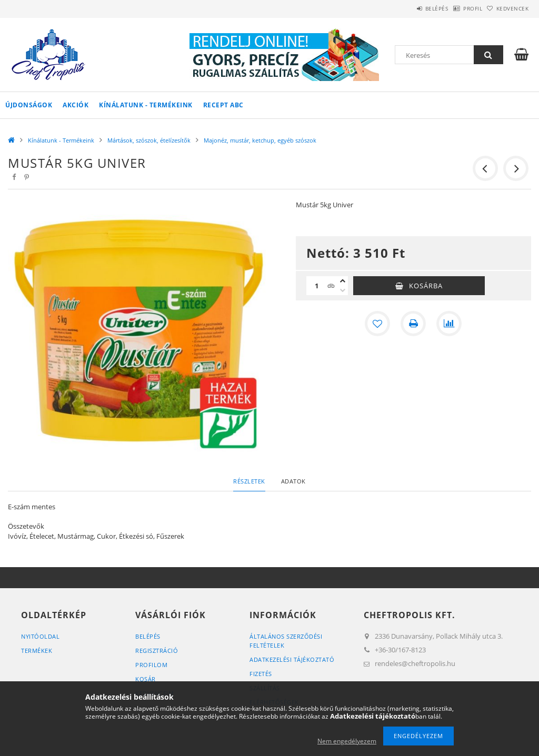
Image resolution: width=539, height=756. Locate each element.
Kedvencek (507, 8)
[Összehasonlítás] (449, 324)
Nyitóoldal (40, 636)
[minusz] (343, 290)
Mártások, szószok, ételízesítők (149, 140)
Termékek (37, 651)
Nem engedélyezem (347, 741)
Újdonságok (29, 105)
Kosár (146, 679)
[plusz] (343, 281)
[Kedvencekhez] (377, 324)
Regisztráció (157, 651)
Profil (456, 8)
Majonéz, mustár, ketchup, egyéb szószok (260, 140)
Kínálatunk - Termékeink (146, 105)
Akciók (76, 105)
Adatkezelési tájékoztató (292, 659)
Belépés (410, 8)
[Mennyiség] (317, 286)
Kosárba (426, 286)
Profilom (151, 665)
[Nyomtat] (413, 324)
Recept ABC (223, 105)
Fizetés (261, 674)
